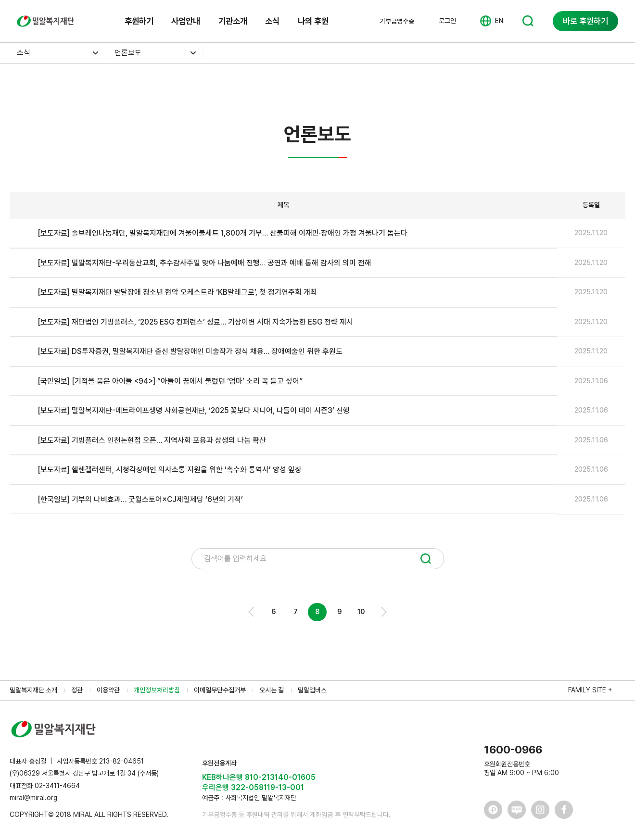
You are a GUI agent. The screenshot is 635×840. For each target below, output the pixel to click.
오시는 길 (272, 690)
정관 (77, 690)
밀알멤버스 (312, 690)
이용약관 (108, 690)
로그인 (447, 21)
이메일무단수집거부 (220, 690)
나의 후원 (313, 21)
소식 (272, 21)
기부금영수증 (397, 21)
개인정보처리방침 (157, 690)
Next (383, 612)
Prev (252, 612)
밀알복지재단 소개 (33, 690)
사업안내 (186, 21)
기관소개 (233, 21)
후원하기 (139, 21)
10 (361, 612)
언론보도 (128, 53)
